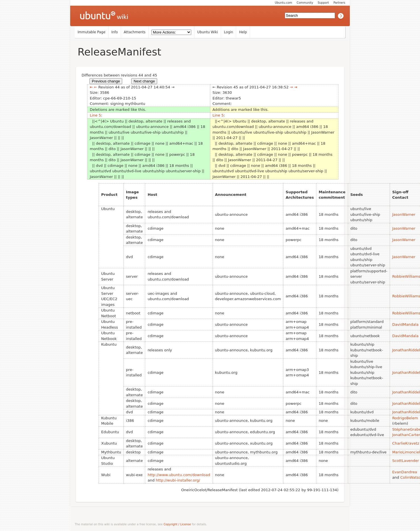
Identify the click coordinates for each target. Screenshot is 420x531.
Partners (339, 3)
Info (115, 32)
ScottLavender (406, 461)
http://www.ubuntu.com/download (179, 475)
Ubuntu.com (283, 3)
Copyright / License (177, 524)
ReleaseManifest (119, 52)
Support (323, 3)
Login (228, 32)
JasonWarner (404, 214)
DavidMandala (405, 324)
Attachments (135, 32)
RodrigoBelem (405, 418)
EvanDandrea (405, 472)
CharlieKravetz (406, 443)
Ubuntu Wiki (208, 32)
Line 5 (95, 115)
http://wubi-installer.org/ (178, 480)
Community (305, 3)
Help (243, 32)
